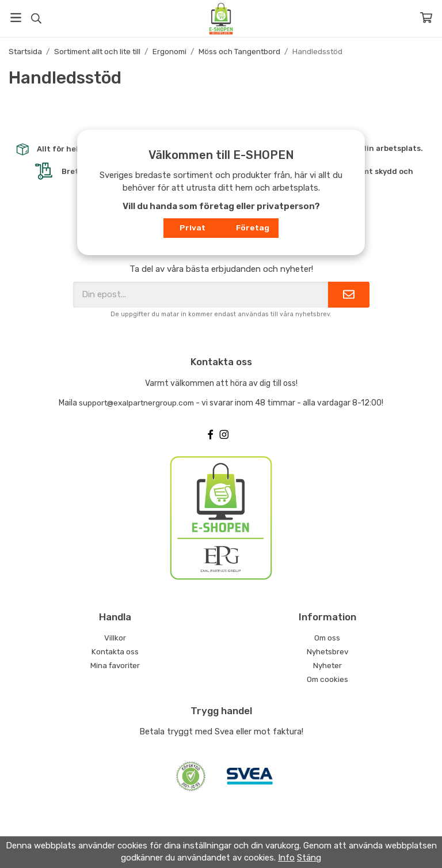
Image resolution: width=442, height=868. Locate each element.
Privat (193, 228)
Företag (253, 228)
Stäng (309, 858)
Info (286, 858)
